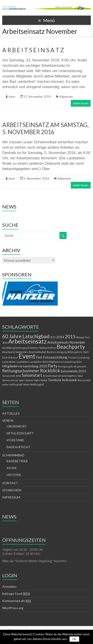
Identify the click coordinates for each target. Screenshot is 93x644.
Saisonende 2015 (73, 371)
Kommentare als (17, 601)
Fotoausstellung (55, 357)
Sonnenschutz (10, 380)
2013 (53, 337)
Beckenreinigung (57, 352)
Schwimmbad (50, 376)
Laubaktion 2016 (39, 362)
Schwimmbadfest (67, 376)
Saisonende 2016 (12, 376)
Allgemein (66, 96)
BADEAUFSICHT (19, 447)
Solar (80, 376)
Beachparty (71, 347)
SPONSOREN (12, 490)
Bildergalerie (75, 352)
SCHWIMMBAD (13, 455)
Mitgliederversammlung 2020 (25, 366)
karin (12, 96)
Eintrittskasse (10, 357)
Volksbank (69, 380)
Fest (39, 357)
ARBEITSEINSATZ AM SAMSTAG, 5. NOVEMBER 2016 (45, 128)
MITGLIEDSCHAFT (20, 433)
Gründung (83, 357)
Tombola (54, 380)
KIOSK (12, 468)
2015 (70, 336)
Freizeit (72, 357)
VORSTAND (15, 440)
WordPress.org (13, 608)
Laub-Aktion (9, 362)
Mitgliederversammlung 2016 (65, 362)
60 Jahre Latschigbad (26, 336)
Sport (22, 380)
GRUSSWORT (17, 426)
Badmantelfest (48, 348)
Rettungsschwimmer (21, 371)
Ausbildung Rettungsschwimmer (20, 348)
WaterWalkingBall (34, 384)
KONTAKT (10, 483)
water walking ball (12, 384)
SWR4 (44, 380)
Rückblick (50, 371)
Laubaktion (23, 362)
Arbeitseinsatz (27, 341)
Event (27, 356)
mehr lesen (81, 103)
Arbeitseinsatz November (66, 342)
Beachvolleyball (38, 352)
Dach (86, 352)
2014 (60, 337)
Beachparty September (15, 352)
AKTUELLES (11, 413)
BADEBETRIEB (17, 461)
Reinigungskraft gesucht (72, 366)
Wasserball (84, 380)
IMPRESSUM (11, 497)
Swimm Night (33, 380)
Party (53, 366)
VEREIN (8, 420)
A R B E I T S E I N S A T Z (33, 50)
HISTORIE (14, 475)
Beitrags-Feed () (16, 594)
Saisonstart (32, 375)
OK (74, 639)
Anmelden (9, 586)
